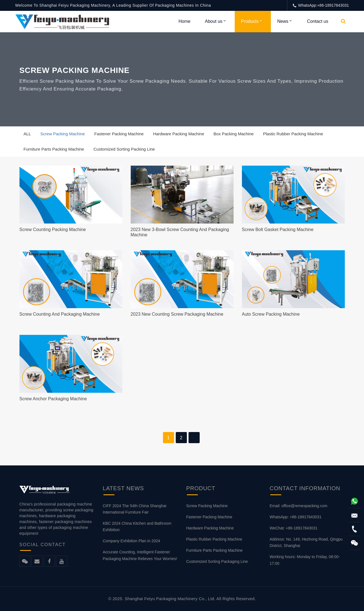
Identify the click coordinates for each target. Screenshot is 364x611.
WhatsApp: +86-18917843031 (296, 517)
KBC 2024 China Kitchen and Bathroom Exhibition (137, 527)
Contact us (318, 21)
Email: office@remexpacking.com (299, 506)
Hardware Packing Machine (179, 134)
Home (185, 21)
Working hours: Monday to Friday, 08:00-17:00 (305, 560)
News (283, 21)
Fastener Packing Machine (119, 134)
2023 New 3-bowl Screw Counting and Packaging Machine (180, 232)
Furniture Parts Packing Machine (54, 149)
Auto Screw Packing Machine (271, 314)
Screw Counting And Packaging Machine (60, 314)
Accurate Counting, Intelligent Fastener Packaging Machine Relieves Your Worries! (140, 555)
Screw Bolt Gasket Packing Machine (278, 230)
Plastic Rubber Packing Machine (293, 134)
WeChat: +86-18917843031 (294, 528)
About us (214, 21)
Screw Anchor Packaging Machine (53, 399)
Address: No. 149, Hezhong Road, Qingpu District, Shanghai (306, 542)
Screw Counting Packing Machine (53, 230)
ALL (27, 134)
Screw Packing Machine (63, 134)
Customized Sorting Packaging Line (217, 561)
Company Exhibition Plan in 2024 (132, 541)
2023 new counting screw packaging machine (177, 314)
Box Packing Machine (234, 134)
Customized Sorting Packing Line (124, 149)
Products (250, 21)
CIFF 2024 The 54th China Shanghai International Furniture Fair (135, 509)
